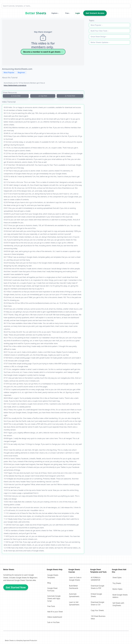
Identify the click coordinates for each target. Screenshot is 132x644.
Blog (49, 583)
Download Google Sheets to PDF (98, 587)
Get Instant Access (95, 13)
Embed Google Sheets (96, 595)
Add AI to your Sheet (55, 612)
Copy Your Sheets (97, 610)
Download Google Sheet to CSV (98, 603)
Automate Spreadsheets (74, 595)
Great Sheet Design (98, 37)
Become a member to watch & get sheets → (43, 52)
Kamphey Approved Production (27, 640)
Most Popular (9, 72)
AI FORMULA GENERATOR (96, 579)
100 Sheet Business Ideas (98, 617)
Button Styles (117, 589)
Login (78, 13)
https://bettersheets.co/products (15, 85)
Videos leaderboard (55, 617)
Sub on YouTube (53, 622)
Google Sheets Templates (53, 576)
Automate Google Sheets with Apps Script (54, 598)
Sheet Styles (117, 577)
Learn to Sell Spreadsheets (74, 603)
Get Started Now (16, 587)
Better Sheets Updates (99, 42)
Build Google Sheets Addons (120, 596)
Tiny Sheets (117, 583)
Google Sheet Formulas (52, 589)
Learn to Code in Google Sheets (75, 579)
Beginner (21, 72)
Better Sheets (36, 13)
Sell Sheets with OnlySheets (118, 604)
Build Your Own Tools (99, 31)
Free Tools (51, 606)
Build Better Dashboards (74, 587)
